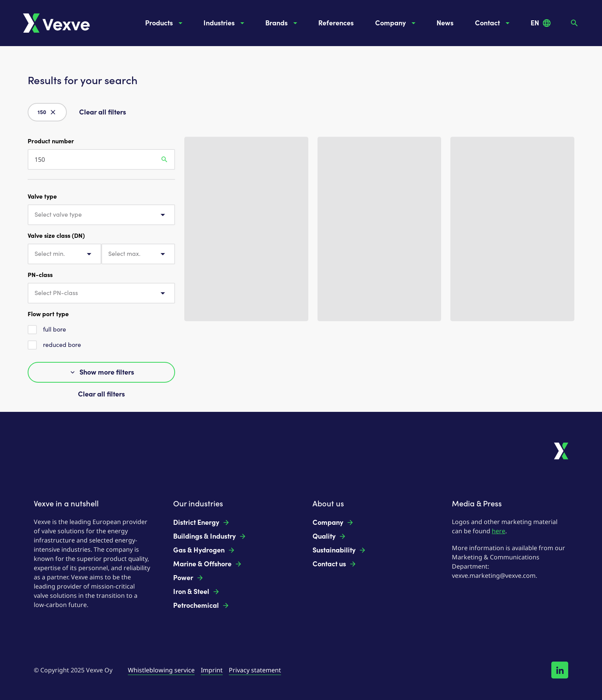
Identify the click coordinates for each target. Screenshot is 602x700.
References (336, 23)
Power (189, 578)
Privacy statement (255, 670)
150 (47, 112)
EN (541, 23)
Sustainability (339, 550)
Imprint (212, 670)
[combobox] (101, 215)
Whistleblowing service (161, 670)
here (499, 531)
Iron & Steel (197, 592)
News (445, 23)
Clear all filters (103, 112)
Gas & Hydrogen (204, 550)
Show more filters (101, 372)
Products (165, 23)
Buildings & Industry (210, 536)
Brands (283, 23)
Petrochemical (201, 605)
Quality (329, 536)
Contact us (335, 564)
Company (397, 23)
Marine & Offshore (208, 564)
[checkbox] (32, 330)
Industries (225, 23)
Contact (494, 23)
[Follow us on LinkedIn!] (560, 670)
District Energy (202, 523)
